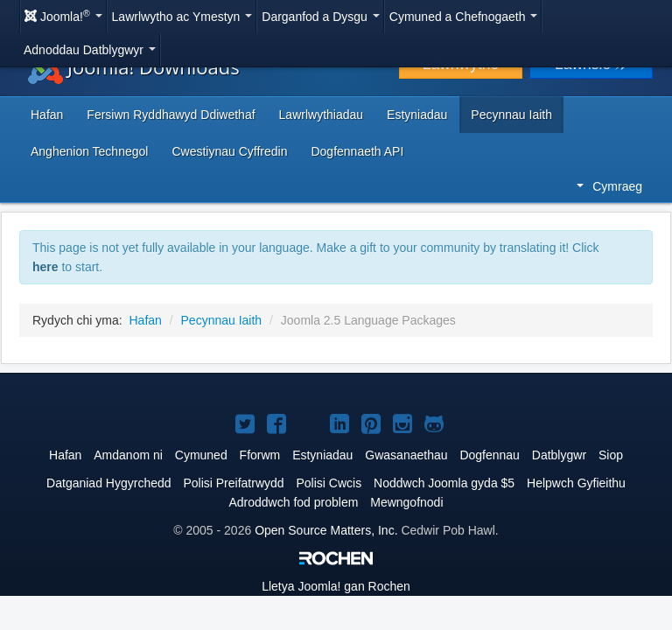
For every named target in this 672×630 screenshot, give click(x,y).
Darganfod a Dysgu (321, 17)
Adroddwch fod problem (293, 502)
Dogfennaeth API (357, 151)
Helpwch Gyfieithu (576, 483)
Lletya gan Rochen (336, 586)
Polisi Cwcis (329, 483)
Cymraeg (609, 186)
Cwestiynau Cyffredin (229, 151)
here (45, 267)
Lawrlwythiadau (322, 115)
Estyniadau (417, 115)
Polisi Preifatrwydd (233, 483)
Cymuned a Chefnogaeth (464, 17)
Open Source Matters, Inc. (326, 530)
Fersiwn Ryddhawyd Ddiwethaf (171, 115)
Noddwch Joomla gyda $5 (444, 483)
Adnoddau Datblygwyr (90, 50)
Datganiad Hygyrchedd (108, 483)
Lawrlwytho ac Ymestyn (182, 17)
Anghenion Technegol (89, 151)
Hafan (47, 115)
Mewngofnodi (406, 502)
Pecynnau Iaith (511, 115)
